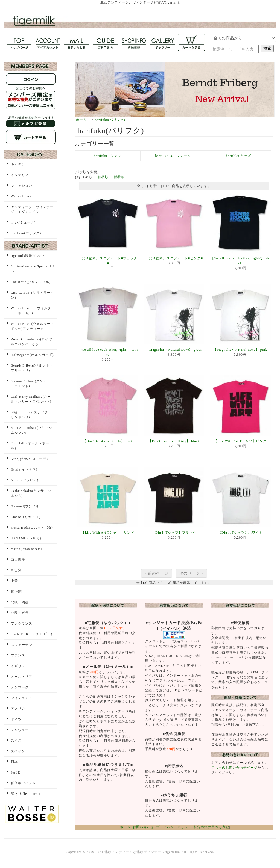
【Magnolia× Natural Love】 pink (240, 350)
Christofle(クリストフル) (31, 282)
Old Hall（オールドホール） (30, 446)
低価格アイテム (23, 783)
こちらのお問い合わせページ (234, 768)
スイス (16, 741)
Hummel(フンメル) (26, 506)
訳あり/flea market (26, 794)
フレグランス (22, 623)
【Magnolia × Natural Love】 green (174, 350)
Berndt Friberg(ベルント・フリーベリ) (32, 368)
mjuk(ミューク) (23, 222)
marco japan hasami (27, 549)
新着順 (119, 177)
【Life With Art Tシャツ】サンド (108, 533)
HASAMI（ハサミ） (27, 538)
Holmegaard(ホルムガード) (32, 355)
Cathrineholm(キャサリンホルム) (31, 493)
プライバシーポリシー (174, 827)
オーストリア (22, 677)
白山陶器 (18, 560)
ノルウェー (20, 730)
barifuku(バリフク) (110, 120)
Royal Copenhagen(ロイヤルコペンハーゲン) (32, 342)
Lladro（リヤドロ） (27, 517)
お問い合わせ (143, 827)
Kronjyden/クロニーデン (30, 459)
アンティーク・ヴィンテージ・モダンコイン (32, 209)
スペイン (18, 751)
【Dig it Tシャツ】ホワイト (240, 533)
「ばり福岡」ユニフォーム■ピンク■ (174, 258)
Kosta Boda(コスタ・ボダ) (32, 528)
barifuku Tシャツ (107, 156)
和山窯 (16, 570)
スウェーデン (22, 645)
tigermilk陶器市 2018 (28, 256)
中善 (14, 581)
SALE (16, 772)
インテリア (20, 175)
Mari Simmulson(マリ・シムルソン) (32, 430)
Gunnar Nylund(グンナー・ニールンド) (33, 384)
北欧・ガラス (22, 613)
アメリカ (18, 709)
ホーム (81, 120)
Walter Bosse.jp (23, 196)
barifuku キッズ (239, 156)
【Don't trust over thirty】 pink (108, 441)
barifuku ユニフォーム (173, 156)
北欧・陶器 (20, 602)
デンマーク (20, 687)
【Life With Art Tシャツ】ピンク (240, 441)
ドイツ (16, 719)
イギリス (18, 666)
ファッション (22, 186)
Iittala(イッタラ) (24, 469)
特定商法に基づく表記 (211, 827)
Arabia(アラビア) (25, 480)
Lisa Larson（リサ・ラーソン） (33, 295)
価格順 (103, 177)
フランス (18, 655)
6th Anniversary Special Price (33, 269)
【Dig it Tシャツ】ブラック (174, 533)
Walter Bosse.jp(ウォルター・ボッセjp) (31, 311)
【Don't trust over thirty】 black (174, 441)
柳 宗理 (17, 591)
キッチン (18, 164)
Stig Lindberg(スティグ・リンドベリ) (31, 415)
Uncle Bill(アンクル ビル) (32, 634)
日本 (14, 762)
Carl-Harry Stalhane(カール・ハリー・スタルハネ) (31, 399)
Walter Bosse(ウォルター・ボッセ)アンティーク (33, 326)
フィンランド (22, 698)
